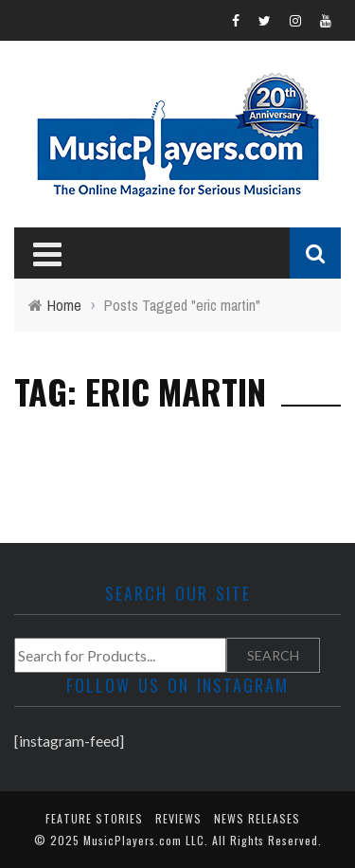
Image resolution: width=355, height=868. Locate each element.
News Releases (257, 818)
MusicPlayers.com (133, 840)
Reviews (178, 818)
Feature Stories (94, 818)
